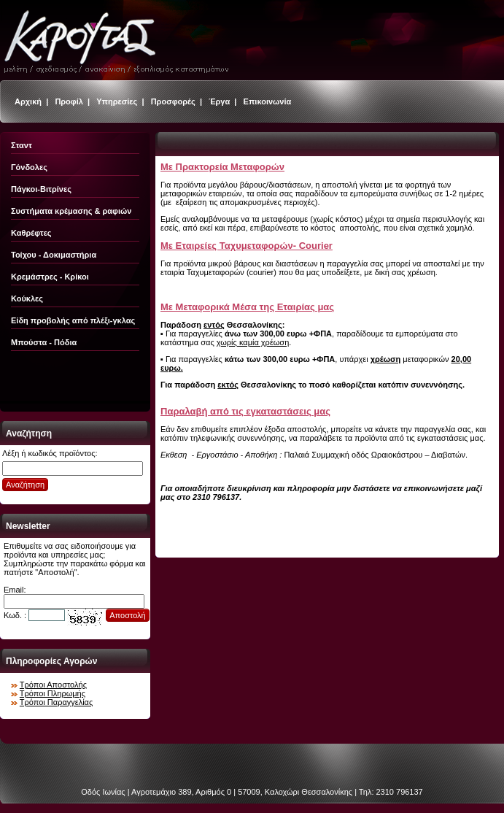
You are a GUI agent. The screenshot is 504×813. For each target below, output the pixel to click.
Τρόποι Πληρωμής (53, 693)
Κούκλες (27, 298)
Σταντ (22, 145)
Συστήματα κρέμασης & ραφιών (71, 211)
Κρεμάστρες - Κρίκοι (50, 277)
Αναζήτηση (25, 485)
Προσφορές (173, 101)
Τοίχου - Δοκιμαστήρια (54, 255)
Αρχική (28, 101)
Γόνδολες (29, 167)
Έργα (219, 101)
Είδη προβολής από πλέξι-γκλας (73, 320)
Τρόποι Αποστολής (53, 685)
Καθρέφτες (31, 233)
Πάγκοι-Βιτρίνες (41, 189)
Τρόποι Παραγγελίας (56, 702)
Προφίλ (69, 101)
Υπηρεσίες (117, 101)
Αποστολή (127, 615)
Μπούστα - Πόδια (44, 342)
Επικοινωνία (268, 101)
